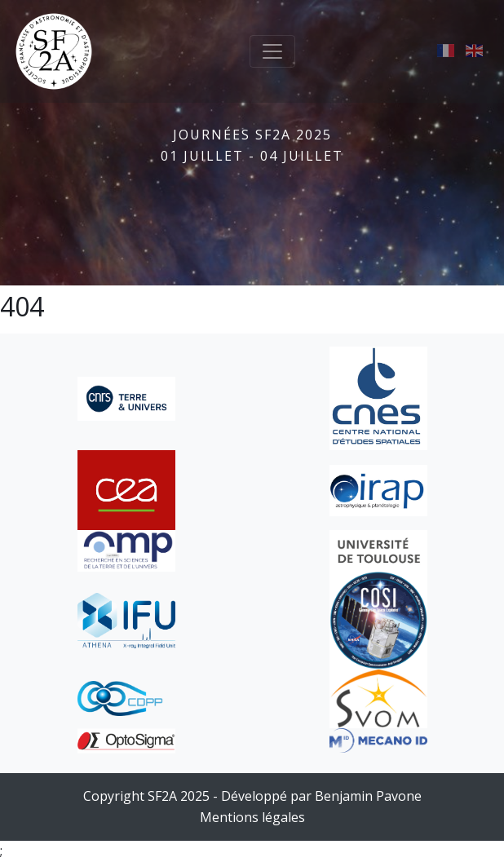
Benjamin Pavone (368, 796)
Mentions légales (252, 817)
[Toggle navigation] (272, 51)
